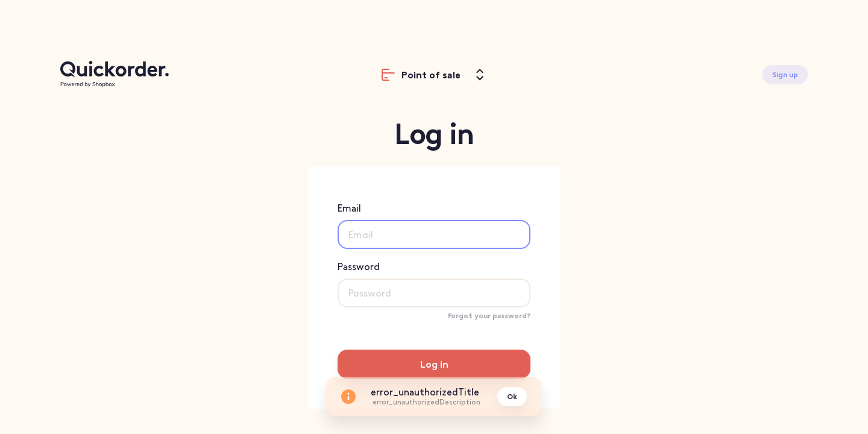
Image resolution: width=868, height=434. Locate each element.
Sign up (785, 75)
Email (434, 226)
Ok (512, 397)
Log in (434, 364)
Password (434, 284)
